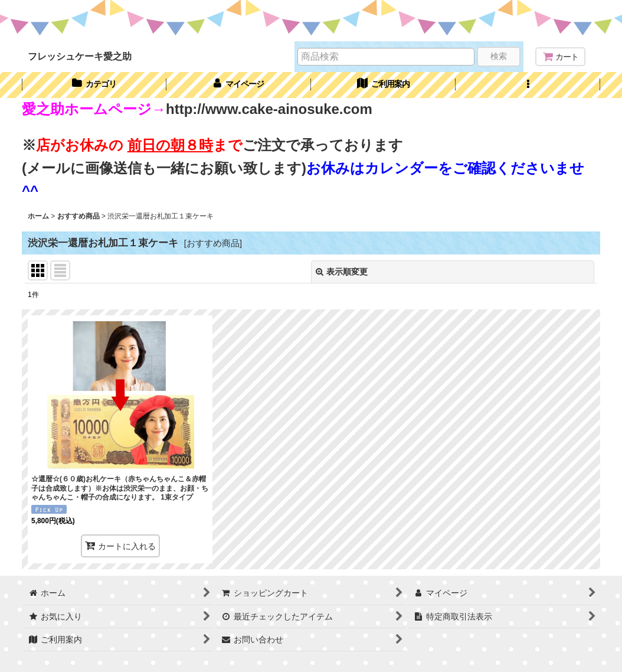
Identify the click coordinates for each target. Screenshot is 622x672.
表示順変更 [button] (342, 272)
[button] (528, 85)
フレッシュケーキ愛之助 (80, 56)
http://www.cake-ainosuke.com (269, 109)
